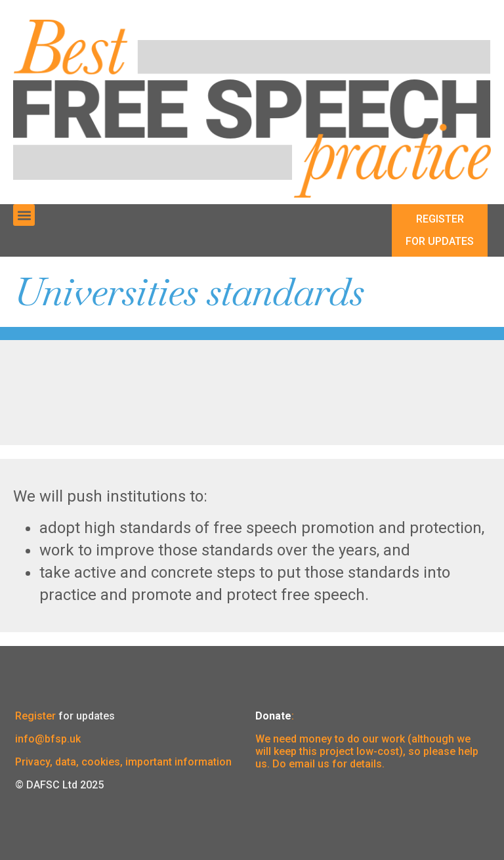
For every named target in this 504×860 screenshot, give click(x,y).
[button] (24, 215)
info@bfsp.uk (48, 739)
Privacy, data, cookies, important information (123, 762)
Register (35, 716)
